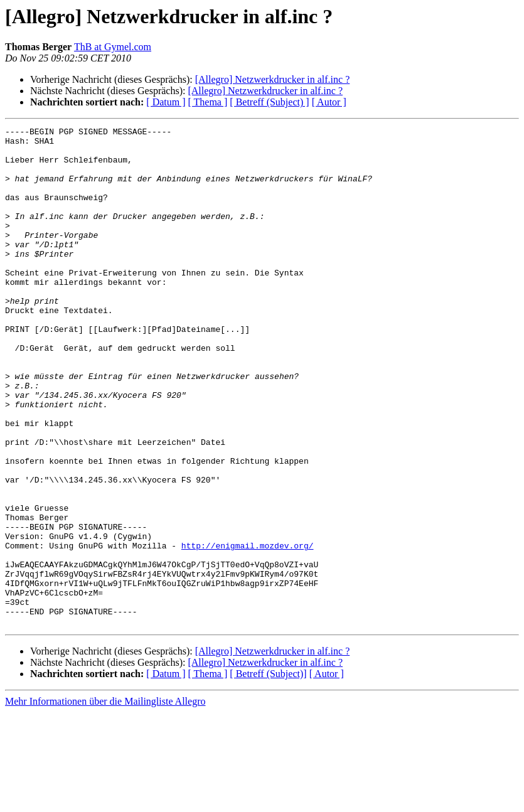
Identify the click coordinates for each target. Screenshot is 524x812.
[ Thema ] (208, 102)
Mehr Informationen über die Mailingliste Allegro (105, 801)
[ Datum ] (166, 102)
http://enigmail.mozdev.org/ (248, 630)
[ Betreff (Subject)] (268, 773)
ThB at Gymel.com (113, 47)
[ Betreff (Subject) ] (269, 102)
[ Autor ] (329, 102)
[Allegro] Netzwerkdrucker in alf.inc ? (273, 79)
